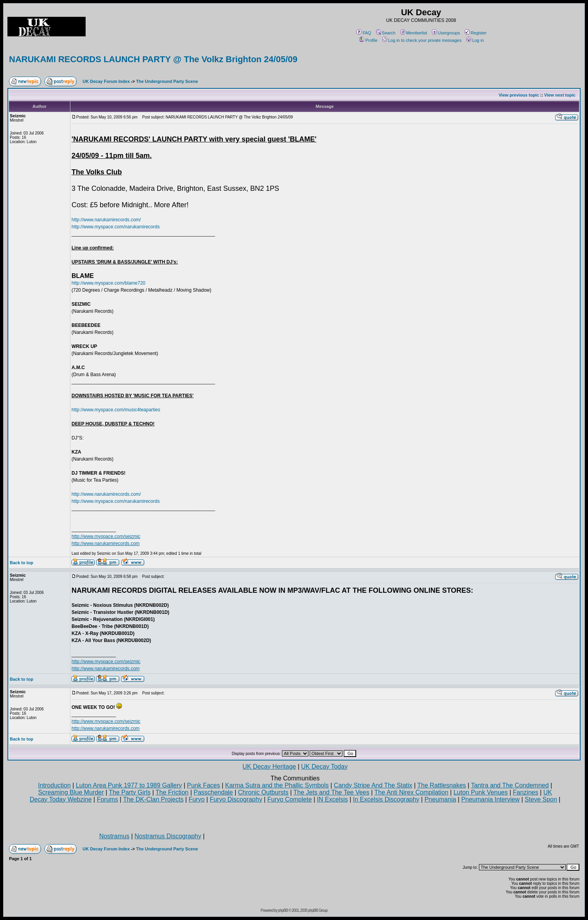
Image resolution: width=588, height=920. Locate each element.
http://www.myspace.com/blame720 (108, 283)
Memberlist (414, 33)
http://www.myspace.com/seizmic (106, 536)
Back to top (22, 563)
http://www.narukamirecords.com (106, 543)
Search (386, 33)
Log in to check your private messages (422, 40)
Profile (368, 40)
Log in (475, 40)
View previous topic (519, 95)
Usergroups (446, 33)
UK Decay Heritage (269, 767)
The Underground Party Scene (167, 81)
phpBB (283, 910)
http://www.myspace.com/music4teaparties (116, 410)
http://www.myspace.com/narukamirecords (116, 227)
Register (476, 33)
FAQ (364, 33)
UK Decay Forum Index (106, 81)
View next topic (560, 95)
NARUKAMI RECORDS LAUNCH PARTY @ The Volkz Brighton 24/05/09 (153, 59)
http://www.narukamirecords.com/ (106, 220)
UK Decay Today (324, 767)
